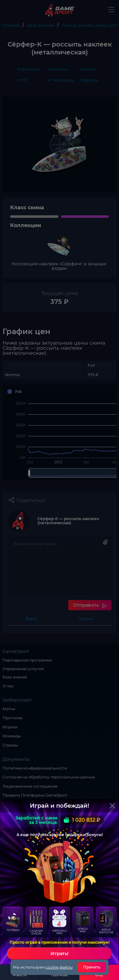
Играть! (60, 954)
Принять (92, 967)
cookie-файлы (59, 967)
